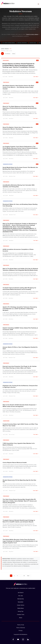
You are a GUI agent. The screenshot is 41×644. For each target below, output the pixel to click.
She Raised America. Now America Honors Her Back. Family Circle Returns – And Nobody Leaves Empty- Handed (19, 87)
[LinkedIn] (28, 639)
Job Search (21, 593)
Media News (21, 608)
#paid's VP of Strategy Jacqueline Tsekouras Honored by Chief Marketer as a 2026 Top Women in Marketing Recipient (20, 309)
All (2, 54)
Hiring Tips (21, 611)
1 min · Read (36, 240)
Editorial (14, 54)
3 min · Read (36, 98)
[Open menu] (38, 4)
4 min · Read (36, 471)
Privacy (21, 631)
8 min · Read (36, 491)
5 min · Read (36, 176)
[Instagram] (23, 639)
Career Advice (21, 605)
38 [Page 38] (24, 576)
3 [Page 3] (17, 576)
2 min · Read (36, 77)
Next (29, 576)
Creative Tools (21, 615)
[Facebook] (13, 639)
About (21, 618)
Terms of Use (21, 625)
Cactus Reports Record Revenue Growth (15, 462)
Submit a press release (32, 34)
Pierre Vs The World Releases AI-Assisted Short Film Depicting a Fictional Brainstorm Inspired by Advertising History (20, 108)
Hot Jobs (21, 596)
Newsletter (21, 602)
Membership (21, 599)
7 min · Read (36, 434)
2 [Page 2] (14, 576)
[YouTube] (18, 639)
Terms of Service (21, 628)
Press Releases (8, 54)
